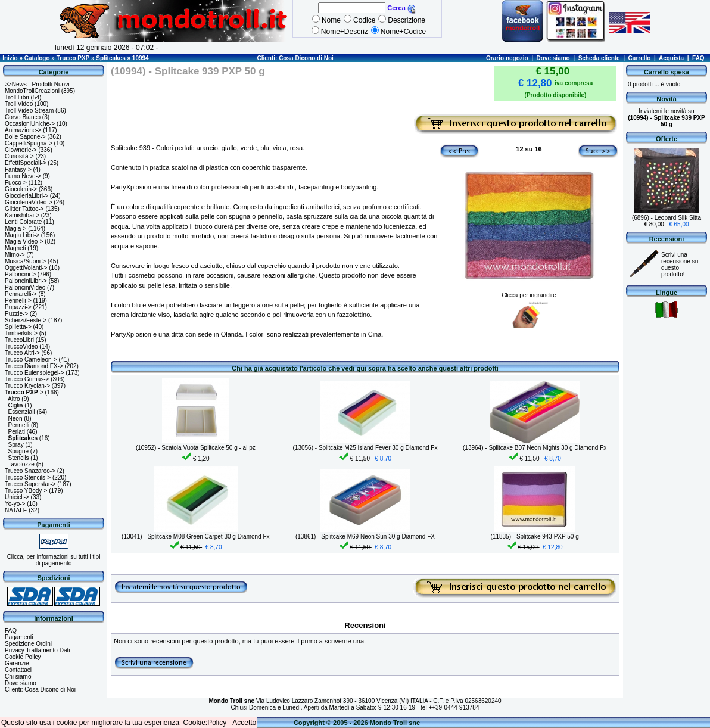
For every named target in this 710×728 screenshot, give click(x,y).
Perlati (17, 432)
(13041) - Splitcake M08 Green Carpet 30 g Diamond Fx (195, 536)
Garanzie (17, 663)
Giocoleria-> (21, 189)
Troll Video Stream (29, 111)
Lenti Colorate (23, 222)
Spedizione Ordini (28, 644)
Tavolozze (21, 464)
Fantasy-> (18, 169)
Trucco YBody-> (26, 491)
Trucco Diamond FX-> (34, 366)
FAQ (698, 58)
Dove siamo (553, 58)
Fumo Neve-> (23, 176)
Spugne (18, 451)
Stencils (19, 458)
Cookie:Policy (205, 723)
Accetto (244, 723)
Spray (16, 445)
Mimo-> (15, 255)
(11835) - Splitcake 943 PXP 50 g (535, 536)
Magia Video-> (24, 242)
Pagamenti (19, 637)
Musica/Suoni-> (25, 261)
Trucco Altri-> (22, 353)
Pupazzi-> (18, 307)
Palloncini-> (20, 274)
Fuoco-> (16, 183)
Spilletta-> (18, 327)
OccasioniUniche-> (30, 124)
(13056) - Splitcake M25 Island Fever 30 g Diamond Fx (365, 448)
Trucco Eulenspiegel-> (34, 373)
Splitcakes (110, 58)
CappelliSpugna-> (29, 143)
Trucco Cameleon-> (31, 360)
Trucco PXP (73, 58)
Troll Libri (17, 97)
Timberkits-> (21, 333)
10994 (141, 58)
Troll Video (19, 104)
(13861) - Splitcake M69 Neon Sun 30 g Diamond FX (365, 536)
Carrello (640, 58)
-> (24, 392)
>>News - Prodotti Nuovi (37, 84)
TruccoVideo (21, 346)
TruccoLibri (19, 340)
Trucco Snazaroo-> (30, 471)
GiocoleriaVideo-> (29, 202)
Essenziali (22, 412)
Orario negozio (507, 58)
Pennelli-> (18, 301)
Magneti (15, 248)
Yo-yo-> (15, 504)
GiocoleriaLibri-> (27, 196)
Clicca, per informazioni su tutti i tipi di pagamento (54, 560)
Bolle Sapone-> (25, 137)
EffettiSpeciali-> (26, 163)
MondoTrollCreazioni (32, 91)
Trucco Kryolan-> (27, 386)
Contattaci (18, 670)
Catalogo (37, 58)
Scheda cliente (599, 58)
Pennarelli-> (21, 294)
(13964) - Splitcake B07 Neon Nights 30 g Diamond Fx (535, 448)
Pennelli (19, 425)
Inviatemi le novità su (667, 118)
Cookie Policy (23, 657)
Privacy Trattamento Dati (37, 650)
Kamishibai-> (22, 215)
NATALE (16, 510)
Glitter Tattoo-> (24, 209)
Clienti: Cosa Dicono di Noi (295, 58)
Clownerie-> (21, 150)
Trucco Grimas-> (27, 379)
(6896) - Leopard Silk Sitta (667, 218)
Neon (15, 419)
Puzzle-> (16, 314)
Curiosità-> (19, 156)
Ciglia (16, 405)
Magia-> (15, 228)
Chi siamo (18, 676)
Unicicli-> (17, 497)
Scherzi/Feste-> (26, 320)
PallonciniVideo (25, 287)
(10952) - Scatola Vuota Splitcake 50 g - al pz (196, 448)
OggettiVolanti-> (26, 268)
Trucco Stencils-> (28, 477)
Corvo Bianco (23, 117)
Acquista (671, 58)
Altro (14, 399)
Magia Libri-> (22, 235)
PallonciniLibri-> (26, 281)
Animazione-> (23, 130)
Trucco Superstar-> (30, 484)
